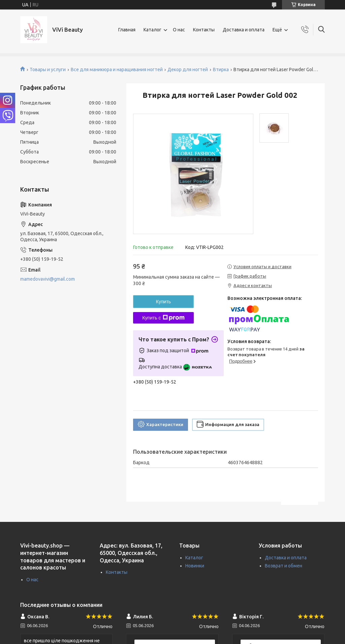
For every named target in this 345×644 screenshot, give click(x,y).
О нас (179, 30)
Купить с (163, 318)
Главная (127, 30)
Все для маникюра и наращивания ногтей (117, 69)
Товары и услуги (48, 69)
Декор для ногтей (188, 69)
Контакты (204, 30)
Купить (163, 302)
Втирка (221, 69)
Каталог (152, 30)
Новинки (195, 566)
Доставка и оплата (244, 30)
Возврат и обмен (284, 566)
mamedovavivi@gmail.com (48, 279)
